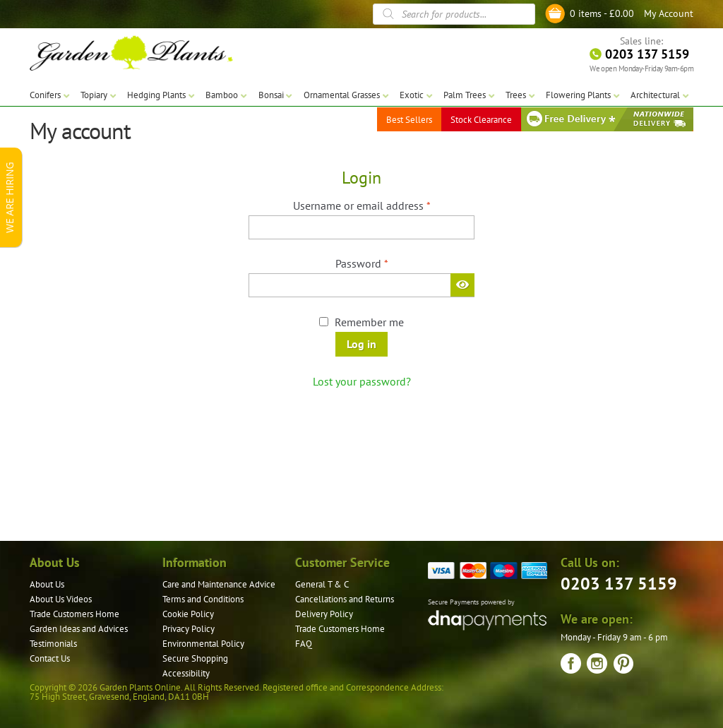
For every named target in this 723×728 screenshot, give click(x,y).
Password (383, 263)
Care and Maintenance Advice (219, 584)
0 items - (602, 13)
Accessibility (186, 673)
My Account (669, 13)
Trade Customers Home (74, 614)
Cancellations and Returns (345, 599)
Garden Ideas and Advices (79, 629)
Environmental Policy (203, 644)
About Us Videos (61, 599)
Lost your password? (362, 381)
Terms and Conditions (203, 599)
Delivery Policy (324, 614)
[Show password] (462, 285)
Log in (361, 344)
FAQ (304, 644)
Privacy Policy (189, 629)
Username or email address (383, 205)
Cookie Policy (188, 614)
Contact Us (50, 658)
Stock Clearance (481, 120)
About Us (47, 584)
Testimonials (53, 644)
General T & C (322, 584)
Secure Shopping (195, 658)
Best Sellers (409, 120)
